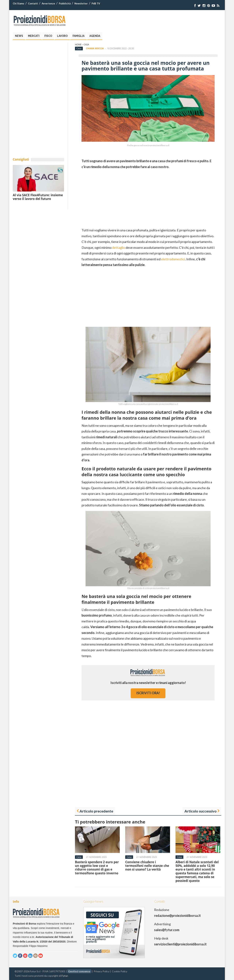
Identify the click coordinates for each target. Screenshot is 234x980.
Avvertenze (48, 3)
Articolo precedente (96, 811)
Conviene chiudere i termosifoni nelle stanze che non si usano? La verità (147, 866)
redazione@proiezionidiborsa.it (177, 916)
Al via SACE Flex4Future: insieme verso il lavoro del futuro (38, 197)
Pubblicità (65, 3)
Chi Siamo (18, 3)
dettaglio (119, 248)
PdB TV (96, 3)
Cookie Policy (120, 971)
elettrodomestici (173, 259)
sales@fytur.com (167, 930)
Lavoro (62, 36)
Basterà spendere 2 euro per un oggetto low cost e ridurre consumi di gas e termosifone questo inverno (97, 868)
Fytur (65, 976)
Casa (86, 45)
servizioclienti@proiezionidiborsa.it (180, 944)
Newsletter (81, 3)
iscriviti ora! (148, 693)
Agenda (95, 36)
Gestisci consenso (79, 971)
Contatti (33, 3)
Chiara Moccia (95, 48)
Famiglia (79, 36)
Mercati (34, 36)
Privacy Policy (102, 971)
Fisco (48, 36)
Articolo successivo (201, 811)
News (19, 36)
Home (78, 45)
